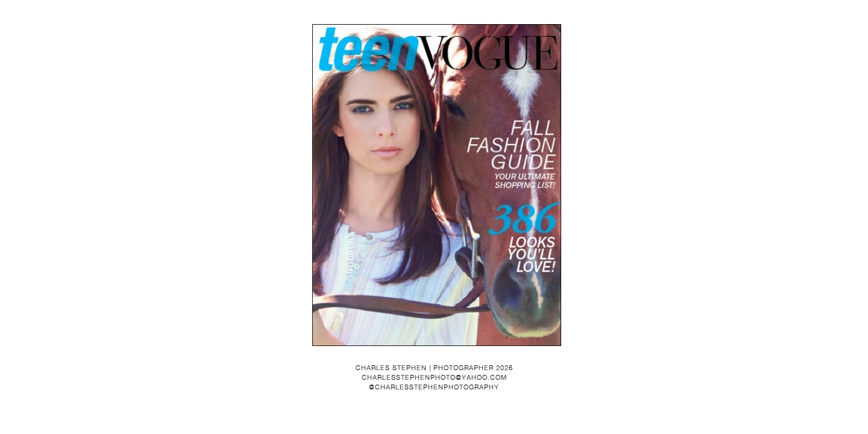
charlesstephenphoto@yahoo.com (434, 377)
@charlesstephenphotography (434, 387)
